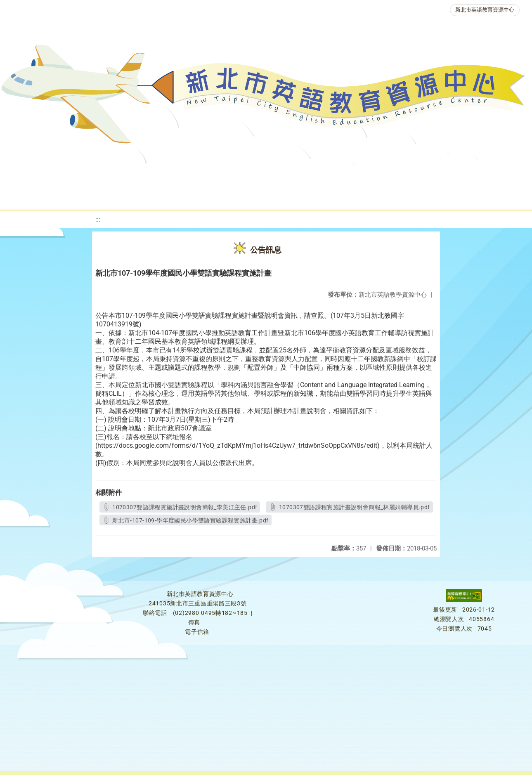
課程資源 (118, 175)
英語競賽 (377, 175)
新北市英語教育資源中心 (485, 10)
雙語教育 (236, 196)
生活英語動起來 (485, 175)
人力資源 (426, 175)
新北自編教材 (223, 175)
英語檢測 (327, 175)
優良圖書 (278, 175)
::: (98, 219)
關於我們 (29, 175)
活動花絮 (286, 196)
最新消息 (79, 175)
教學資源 (168, 175)
